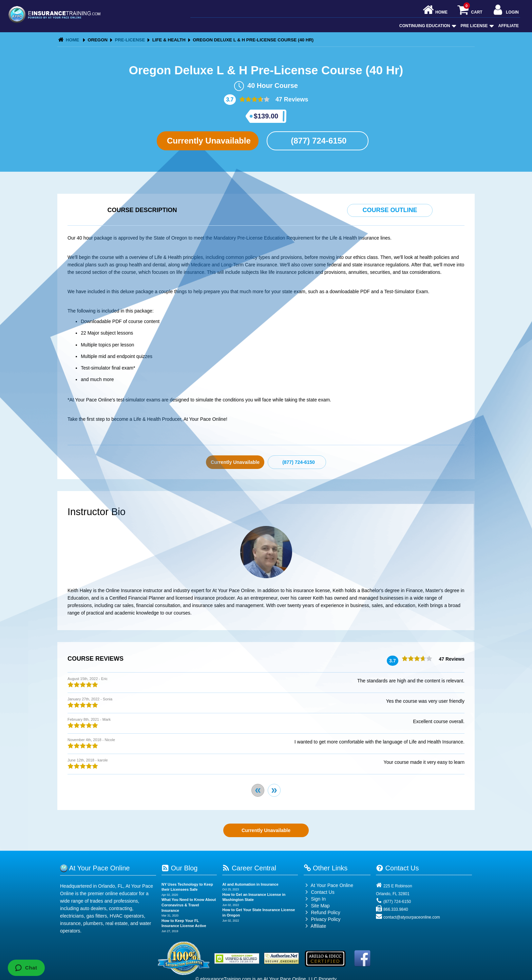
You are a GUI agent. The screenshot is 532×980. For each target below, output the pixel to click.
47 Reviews (291, 99)
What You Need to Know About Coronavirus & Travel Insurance (189, 905)
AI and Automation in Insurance (250, 884)
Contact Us (319, 892)
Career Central (249, 868)
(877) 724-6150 (318, 141)
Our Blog (179, 868)
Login (505, 10)
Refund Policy (325, 912)
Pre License (477, 26)
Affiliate (509, 26)
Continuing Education (427, 26)
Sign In (315, 899)
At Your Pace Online (328, 885)
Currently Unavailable (207, 141)
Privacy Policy (326, 919)
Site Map (317, 906)
